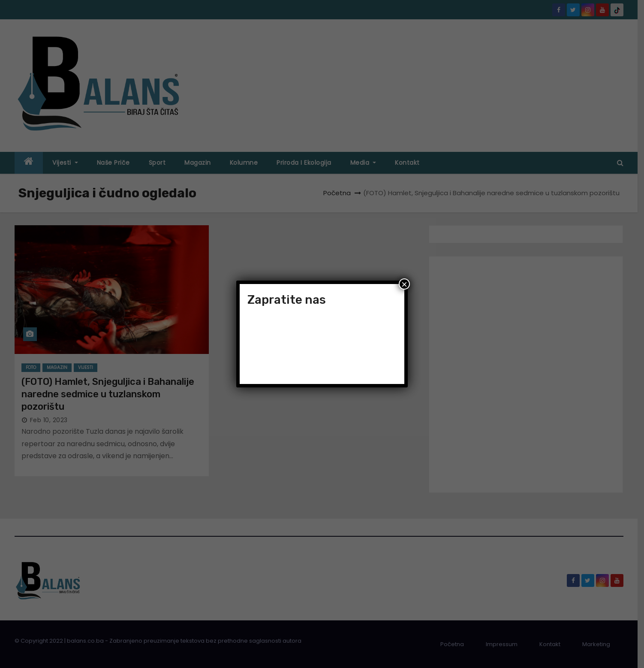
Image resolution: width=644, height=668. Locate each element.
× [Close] (404, 284)
